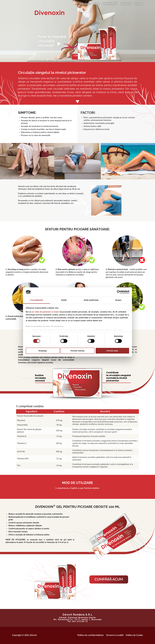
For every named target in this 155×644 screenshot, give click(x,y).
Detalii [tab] (64, 300)
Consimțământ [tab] (37, 300)
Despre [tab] (118, 300)
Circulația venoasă (90, 4)
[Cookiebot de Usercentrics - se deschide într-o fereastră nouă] (119, 292)
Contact (139, 4)
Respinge (43, 351)
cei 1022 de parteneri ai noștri (45, 312)
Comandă (126, 4)
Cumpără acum (109, 579)
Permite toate (112, 351)
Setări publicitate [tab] (91, 300)
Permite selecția (77, 351)
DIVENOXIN (110, 4)
